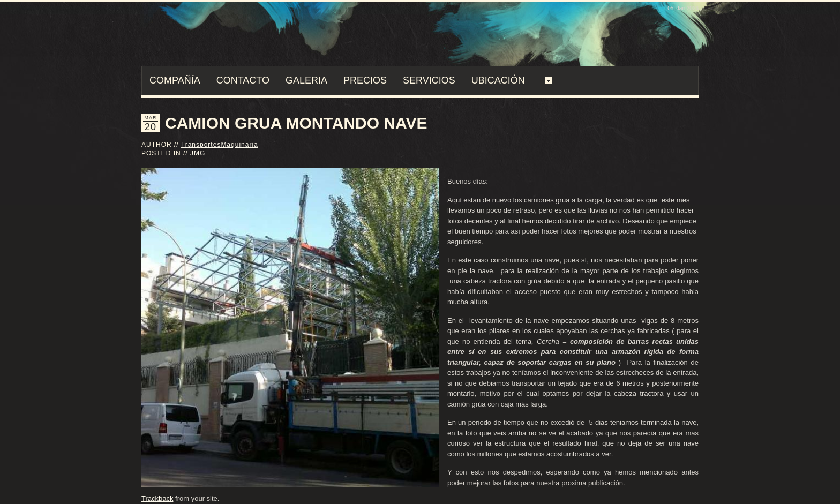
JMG (198, 153)
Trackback (157, 498)
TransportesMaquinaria (220, 145)
